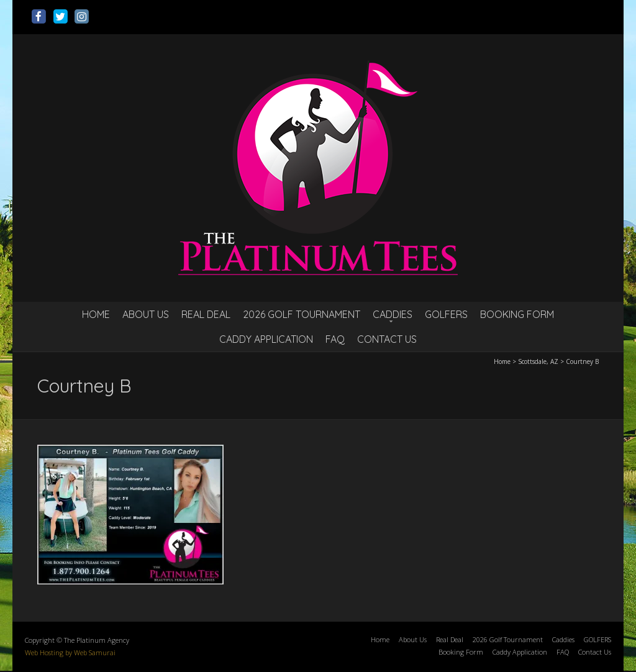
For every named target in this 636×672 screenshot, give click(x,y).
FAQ (335, 339)
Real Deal (206, 314)
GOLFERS (446, 314)
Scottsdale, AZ (538, 361)
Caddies (393, 314)
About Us (146, 314)
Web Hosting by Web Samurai (70, 652)
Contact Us (387, 339)
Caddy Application (266, 339)
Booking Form (517, 314)
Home (96, 314)
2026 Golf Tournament (302, 314)
